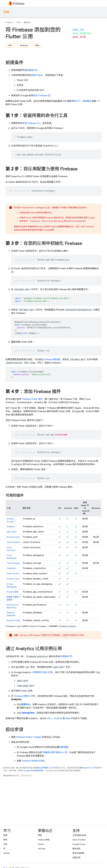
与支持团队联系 (79, 835)
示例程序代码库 (40, 672)
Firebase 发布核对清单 (33, 761)
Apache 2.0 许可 (90, 768)
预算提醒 (63, 747)
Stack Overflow (79, 840)
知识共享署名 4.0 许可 (47, 768)
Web (37, 45)
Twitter (41, 844)
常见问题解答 (78, 853)
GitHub (6, 853)
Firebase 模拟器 (52, 360)
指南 (5, 835)
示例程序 (64, 657)
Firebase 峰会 (44, 840)
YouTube (42, 849)
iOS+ (10, 45)
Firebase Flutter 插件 (32, 399)
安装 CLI (31, 123)
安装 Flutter (37, 75)
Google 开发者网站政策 (33, 771)
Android (24, 45)
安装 (13, 592)
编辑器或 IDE (31, 70)
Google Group (79, 844)
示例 (5, 844)
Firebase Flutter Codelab (29, 737)
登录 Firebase (40, 96)
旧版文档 (76, 858)
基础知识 (27, 22)
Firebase (9, 22)
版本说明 (76, 849)
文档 (6, 12)
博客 (40, 835)
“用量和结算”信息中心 (53, 752)
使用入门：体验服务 (81, 101)
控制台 (22, 696)
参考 (5, 840)
